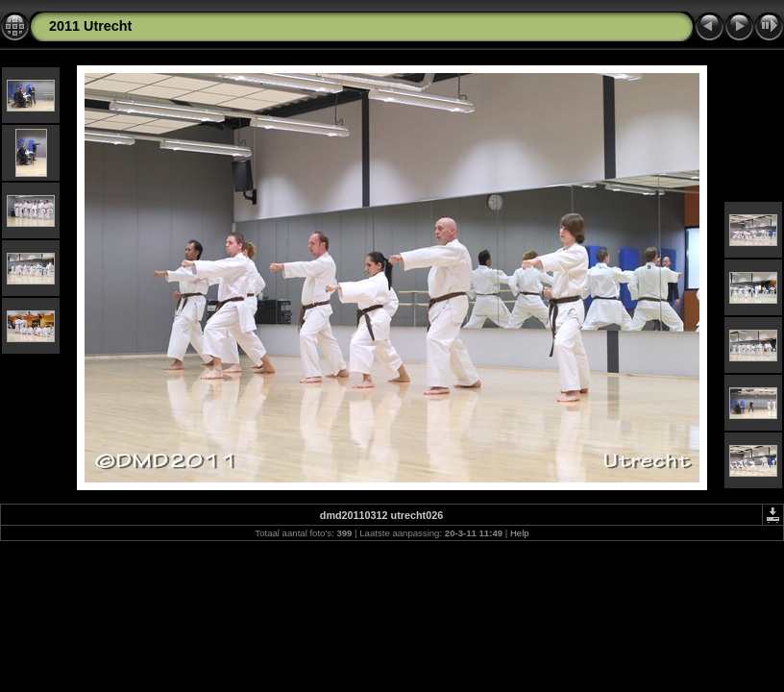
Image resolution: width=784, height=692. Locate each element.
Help (520, 533)
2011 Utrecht (90, 26)
